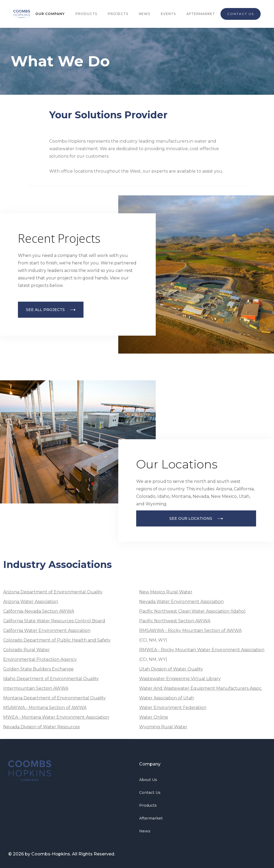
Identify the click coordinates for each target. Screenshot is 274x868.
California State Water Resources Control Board (54, 621)
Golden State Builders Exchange (38, 669)
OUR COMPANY (50, 14)
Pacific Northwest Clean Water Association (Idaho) (192, 611)
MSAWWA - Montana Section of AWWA (45, 708)
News (145, 831)
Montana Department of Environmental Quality (54, 698)
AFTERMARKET (201, 14)
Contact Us (150, 793)
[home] (22, 14)
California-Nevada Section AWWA (39, 611)
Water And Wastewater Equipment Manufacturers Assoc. (201, 688)
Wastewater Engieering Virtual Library (180, 679)
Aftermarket (151, 818)
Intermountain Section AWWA (36, 688)
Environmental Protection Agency (40, 659)
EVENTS (168, 14)
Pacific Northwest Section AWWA (175, 621)
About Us (148, 780)
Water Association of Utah (167, 698)
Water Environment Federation (173, 708)
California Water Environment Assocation (47, 630)
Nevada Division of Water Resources (41, 727)
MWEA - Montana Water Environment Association (56, 717)
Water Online (154, 717)
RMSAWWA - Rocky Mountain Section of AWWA (190, 630)
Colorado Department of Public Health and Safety (57, 640)
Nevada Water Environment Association (181, 602)
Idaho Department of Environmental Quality (51, 679)
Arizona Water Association (31, 602)
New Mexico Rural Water (166, 592)
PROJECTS (118, 14)
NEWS (144, 14)
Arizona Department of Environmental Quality (53, 592)
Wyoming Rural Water (163, 727)
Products (148, 805)
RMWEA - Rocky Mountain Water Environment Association (202, 650)
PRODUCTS (86, 14)
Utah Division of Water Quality (171, 669)
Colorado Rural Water (26, 650)
